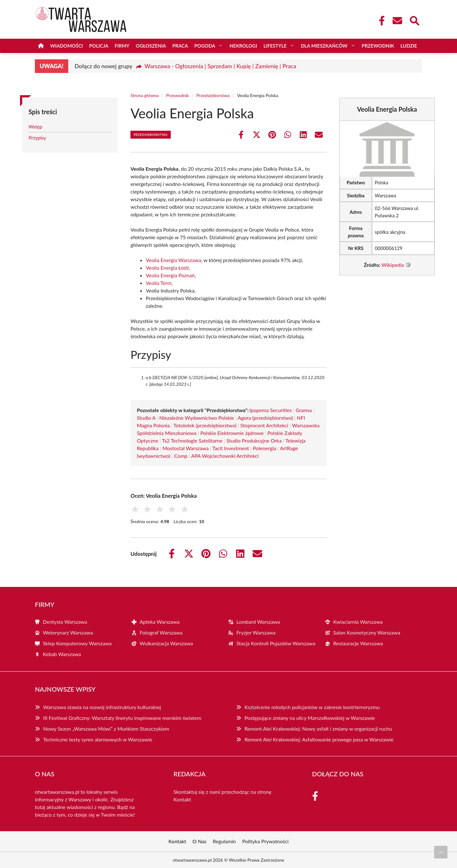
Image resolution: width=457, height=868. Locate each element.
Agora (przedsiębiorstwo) (265, 418)
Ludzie (409, 46)
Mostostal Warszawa (186, 448)
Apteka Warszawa (160, 622)
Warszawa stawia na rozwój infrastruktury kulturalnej (102, 707)
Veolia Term (159, 283)
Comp (181, 456)
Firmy (122, 46)
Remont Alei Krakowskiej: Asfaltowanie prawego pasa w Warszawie (319, 739)
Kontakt (182, 799)
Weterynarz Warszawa (68, 632)
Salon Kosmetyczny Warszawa (367, 632)
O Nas (200, 841)
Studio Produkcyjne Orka (254, 441)
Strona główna (145, 95)
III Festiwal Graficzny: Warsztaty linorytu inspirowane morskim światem (122, 718)
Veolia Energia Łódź (167, 268)
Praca (180, 46)
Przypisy (37, 138)
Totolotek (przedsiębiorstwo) (205, 425)
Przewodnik (378, 46)
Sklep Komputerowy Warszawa (77, 643)
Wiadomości (66, 46)
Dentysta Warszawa (65, 622)
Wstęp (35, 127)
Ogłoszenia (151, 46)
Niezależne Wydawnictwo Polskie (197, 418)
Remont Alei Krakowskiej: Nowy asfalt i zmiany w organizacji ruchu (318, 729)
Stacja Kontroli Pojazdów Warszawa (276, 643)
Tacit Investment (231, 448)
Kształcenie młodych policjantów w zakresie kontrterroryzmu (312, 707)
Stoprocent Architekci (264, 425)
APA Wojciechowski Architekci (225, 456)
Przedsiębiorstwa (213, 95)
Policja (99, 46)
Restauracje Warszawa (358, 643)
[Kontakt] (397, 21)
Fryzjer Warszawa (256, 632)
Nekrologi (243, 46)
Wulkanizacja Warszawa (166, 643)
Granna (304, 410)
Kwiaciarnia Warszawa (358, 622)
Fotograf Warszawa (161, 632)
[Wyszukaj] (414, 20)
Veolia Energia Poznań (170, 275)
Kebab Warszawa (62, 654)
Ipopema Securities (271, 410)
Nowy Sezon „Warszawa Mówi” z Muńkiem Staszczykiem (106, 729)
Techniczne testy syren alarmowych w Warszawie (98, 739)
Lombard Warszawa (258, 622)
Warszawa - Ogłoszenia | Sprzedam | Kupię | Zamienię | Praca (220, 66)
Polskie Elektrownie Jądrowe (232, 433)
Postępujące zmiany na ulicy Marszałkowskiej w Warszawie (310, 718)
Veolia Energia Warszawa (173, 260)
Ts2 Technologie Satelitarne (192, 441)
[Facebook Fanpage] (380, 21)
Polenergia (265, 448)
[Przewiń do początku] (441, 852)
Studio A (146, 418)
